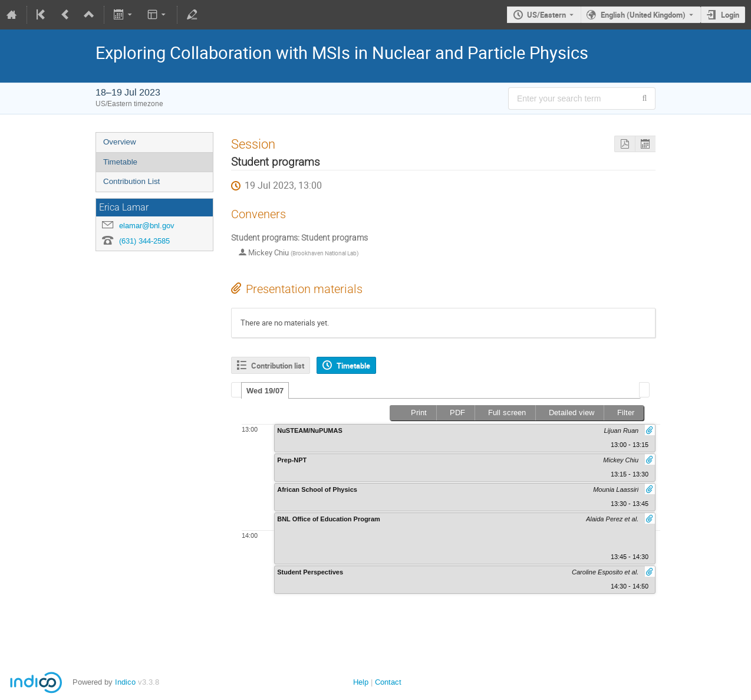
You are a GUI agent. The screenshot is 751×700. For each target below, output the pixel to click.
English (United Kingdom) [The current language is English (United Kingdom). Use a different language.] (643, 15)
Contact (388, 682)
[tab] (265, 390)
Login (730, 15)
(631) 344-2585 (144, 241)
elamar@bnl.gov (147, 226)
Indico (125, 682)
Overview (120, 142)
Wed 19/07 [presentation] (265, 391)
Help (361, 682)
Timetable (120, 162)
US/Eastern (546, 15)
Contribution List (131, 181)
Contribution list (278, 366)
